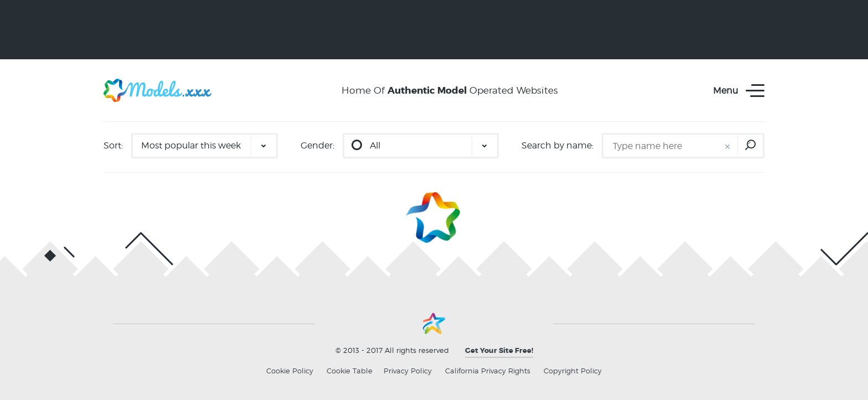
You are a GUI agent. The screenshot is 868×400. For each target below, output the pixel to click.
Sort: (113, 145)
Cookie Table (350, 371)
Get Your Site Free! (499, 350)
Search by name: (557, 145)
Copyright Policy (573, 371)
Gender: (317, 145)
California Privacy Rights (488, 371)
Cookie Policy (290, 371)
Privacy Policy (408, 371)
